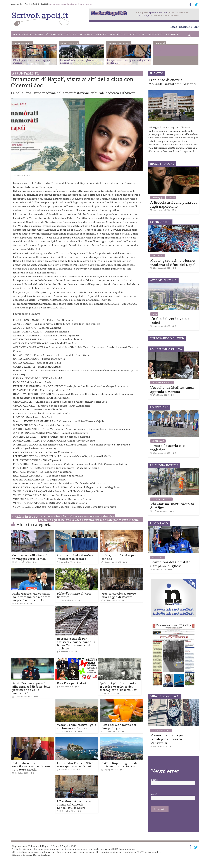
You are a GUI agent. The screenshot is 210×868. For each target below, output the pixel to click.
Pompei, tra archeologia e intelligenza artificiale (128, 62)
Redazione (185, 27)
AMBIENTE (172, 34)
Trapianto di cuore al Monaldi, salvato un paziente (173, 82)
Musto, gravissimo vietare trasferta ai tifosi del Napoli (174, 263)
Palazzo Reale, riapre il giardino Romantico (78, 62)
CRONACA (57, 34)
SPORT (132, 34)
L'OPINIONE (157, 256)
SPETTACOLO (117, 34)
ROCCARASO (156, 34)
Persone (171, 198)
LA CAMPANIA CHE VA (162, 383)
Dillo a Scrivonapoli (161, 730)
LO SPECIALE (158, 441)
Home (173, 27)
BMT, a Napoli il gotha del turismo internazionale (120, 765)
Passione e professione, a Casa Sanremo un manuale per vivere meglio (91, 520)
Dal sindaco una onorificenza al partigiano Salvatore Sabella (31, 766)
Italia (154, 314)
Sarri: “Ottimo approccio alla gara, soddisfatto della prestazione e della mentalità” (31, 688)
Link (196, 27)
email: (154, 794)
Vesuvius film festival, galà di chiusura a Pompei (77, 726)
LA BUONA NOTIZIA (161, 499)
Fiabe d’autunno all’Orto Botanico (74, 595)
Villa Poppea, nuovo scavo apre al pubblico (32, 62)
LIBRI (142, 34)
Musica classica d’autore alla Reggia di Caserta (119, 595)
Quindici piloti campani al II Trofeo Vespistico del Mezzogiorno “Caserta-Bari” (119, 687)
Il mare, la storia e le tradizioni (167, 448)
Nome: (154, 780)
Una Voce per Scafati (72, 683)
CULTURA (71, 34)
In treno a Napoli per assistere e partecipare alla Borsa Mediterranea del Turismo (76, 644)
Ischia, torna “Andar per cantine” (119, 557)
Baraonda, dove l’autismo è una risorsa (71, 4)
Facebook (166, 51)
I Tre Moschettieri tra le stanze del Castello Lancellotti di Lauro (74, 804)
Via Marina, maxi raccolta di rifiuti (172, 506)
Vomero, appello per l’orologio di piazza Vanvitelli (167, 739)
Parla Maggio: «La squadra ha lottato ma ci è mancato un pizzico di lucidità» (31, 597)
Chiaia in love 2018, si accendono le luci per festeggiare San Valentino (63, 517)
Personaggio (158, 198)
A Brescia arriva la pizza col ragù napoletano (174, 204)
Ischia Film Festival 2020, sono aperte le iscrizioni (76, 765)
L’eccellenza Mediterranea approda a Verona (172, 390)
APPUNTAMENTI (22, 34)
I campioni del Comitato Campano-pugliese (170, 564)
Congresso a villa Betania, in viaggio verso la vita (31, 557)
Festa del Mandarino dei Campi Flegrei (119, 726)
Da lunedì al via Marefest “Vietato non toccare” (75, 557)
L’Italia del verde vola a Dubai (170, 321)
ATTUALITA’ (41, 34)
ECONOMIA (86, 34)
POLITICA (101, 34)
